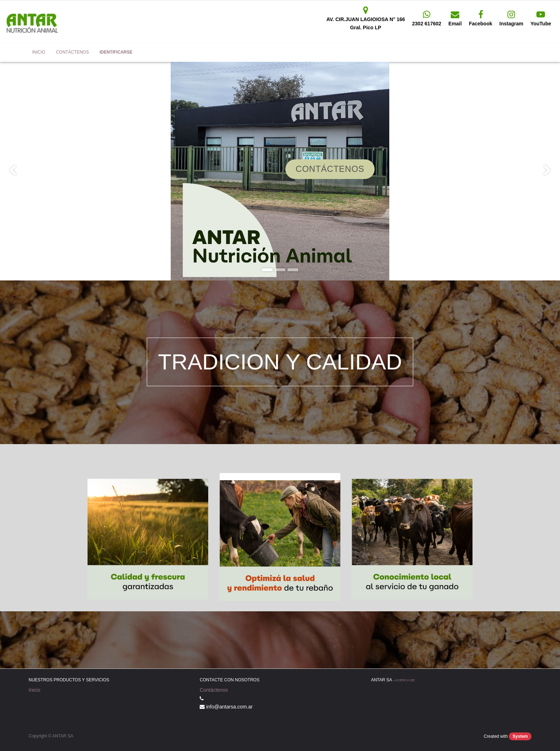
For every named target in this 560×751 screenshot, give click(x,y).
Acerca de (405, 680)
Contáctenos (214, 690)
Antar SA (16, 52)
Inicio (34, 690)
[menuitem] (39, 53)
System (520, 736)
